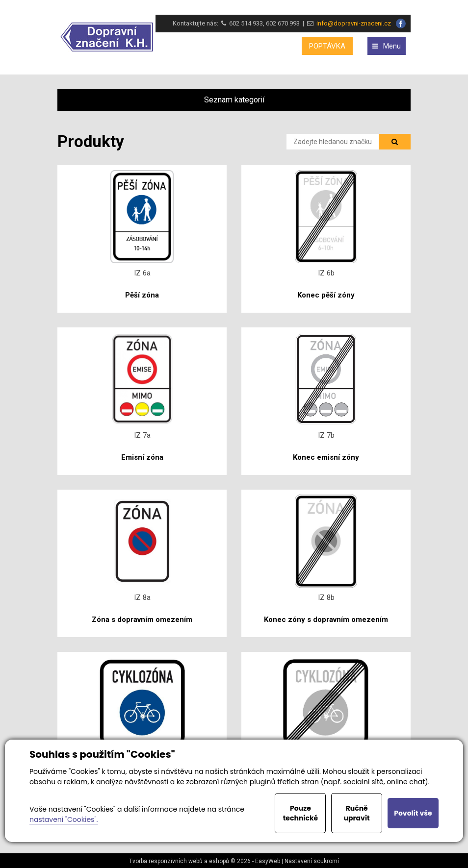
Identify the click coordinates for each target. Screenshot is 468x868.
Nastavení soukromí (312, 861)
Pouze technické (301, 813)
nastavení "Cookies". (64, 819)
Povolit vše (413, 813)
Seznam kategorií (234, 100)
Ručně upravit (357, 813)
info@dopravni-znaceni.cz (352, 23)
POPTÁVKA (327, 46)
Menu (387, 46)
